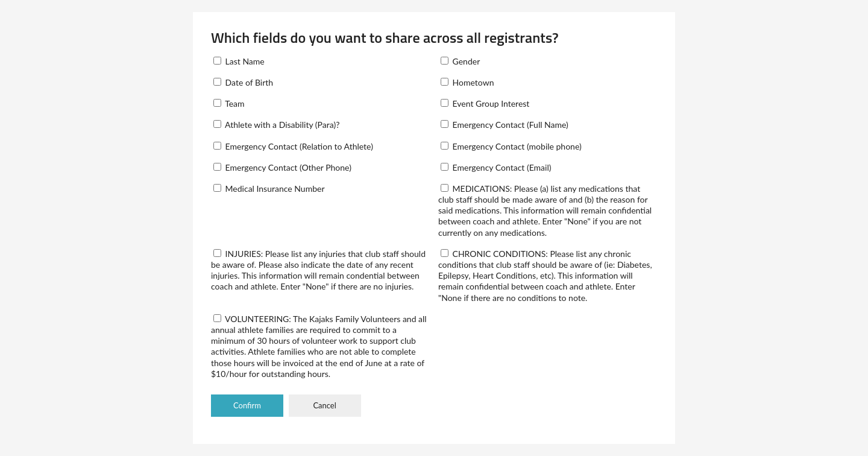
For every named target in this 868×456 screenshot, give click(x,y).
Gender (460, 61)
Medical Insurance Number (269, 188)
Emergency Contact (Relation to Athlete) (293, 146)
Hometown (467, 82)
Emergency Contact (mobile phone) (511, 146)
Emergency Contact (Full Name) (505, 125)
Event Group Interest (485, 103)
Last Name (239, 61)
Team (229, 103)
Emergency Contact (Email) (496, 167)
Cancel (324, 405)
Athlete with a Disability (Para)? (276, 125)
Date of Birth (243, 82)
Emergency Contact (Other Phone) (282, 167)
